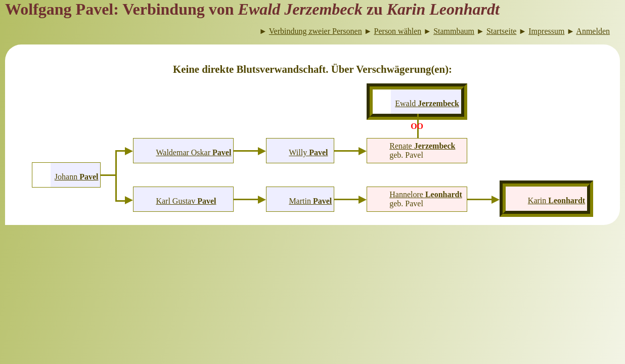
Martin (310, 201)
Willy (308, 152)
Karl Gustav (186, 201)
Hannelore (426, 194)
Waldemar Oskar (193, 152)
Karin (556, 200)
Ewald (427, 103)
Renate (422, 146)
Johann (77, 177)
